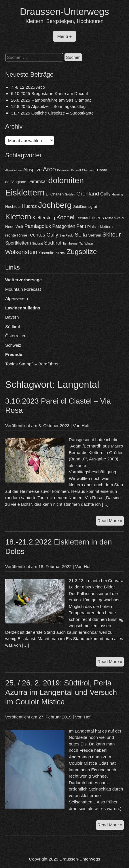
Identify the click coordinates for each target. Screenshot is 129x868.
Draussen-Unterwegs (64, 12)
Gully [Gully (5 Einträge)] (105, 194)
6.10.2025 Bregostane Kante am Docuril (49, 93)
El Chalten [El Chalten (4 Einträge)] (55, 194)
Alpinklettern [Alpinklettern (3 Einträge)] (14, 170)
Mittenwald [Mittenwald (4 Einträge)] (114, 218)
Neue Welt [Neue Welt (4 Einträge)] (14, 227)
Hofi (85, 426)
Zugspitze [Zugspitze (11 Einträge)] (82, 252)
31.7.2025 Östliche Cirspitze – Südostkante (52, 113)
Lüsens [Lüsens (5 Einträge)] (97, 218)
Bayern (12, 317)
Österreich (15, 336)
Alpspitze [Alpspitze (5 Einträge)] (33, 170)
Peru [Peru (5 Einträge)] (81, 226)
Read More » (111, 521)
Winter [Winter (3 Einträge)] (89, 243)
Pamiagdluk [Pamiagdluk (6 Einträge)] (38, 226)
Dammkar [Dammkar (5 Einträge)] (37, 182)
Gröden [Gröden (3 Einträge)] (70, 194)
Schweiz (13, 345)
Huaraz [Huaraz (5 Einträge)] (30, 206)
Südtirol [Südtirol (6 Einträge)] (53, 243)
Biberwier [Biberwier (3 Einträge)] (63, 170)
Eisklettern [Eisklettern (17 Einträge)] (25, 192)
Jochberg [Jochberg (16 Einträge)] (55, 205)
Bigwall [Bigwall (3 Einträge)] (76, 170)
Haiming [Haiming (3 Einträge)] (117, 194)
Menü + (64, 36)
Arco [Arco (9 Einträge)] (49, 169)
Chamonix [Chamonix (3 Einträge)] (89, 170)
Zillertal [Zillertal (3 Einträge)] (60, 253)
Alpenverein (17, 298)
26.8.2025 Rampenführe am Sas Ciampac (51, 100)
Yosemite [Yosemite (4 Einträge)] (47, 253)
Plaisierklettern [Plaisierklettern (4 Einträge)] (100, 227)
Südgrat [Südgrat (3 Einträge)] (37, 243)
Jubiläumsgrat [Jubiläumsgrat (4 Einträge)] (85, 207)
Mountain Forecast (23, 289)
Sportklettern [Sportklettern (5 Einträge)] (18, 243)
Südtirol (13, 327)
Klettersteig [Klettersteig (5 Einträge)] (44, 218)
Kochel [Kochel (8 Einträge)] (65, 217)
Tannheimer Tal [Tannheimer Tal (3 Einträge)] (73, 243)
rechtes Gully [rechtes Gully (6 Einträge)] (43, 235)
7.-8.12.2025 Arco (28, 87)
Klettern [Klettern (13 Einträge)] (18, 217)
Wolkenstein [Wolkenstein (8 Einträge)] (21, 252)
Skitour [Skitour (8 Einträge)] (111, 234)
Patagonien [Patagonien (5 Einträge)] (64, 226)
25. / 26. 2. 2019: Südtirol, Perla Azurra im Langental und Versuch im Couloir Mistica (61, 692)
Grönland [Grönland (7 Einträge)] (88, 194)
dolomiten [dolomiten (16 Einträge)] (66, 180)
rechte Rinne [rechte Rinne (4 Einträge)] (16, 235)
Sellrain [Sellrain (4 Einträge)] (95, 235)
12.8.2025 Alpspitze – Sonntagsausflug (48, 106)
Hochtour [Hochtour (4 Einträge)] (13, 207)
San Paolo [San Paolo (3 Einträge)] (66, 235)
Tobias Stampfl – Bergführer (32, 364)
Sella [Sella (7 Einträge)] (81, 235)
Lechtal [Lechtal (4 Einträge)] (82, 218)
